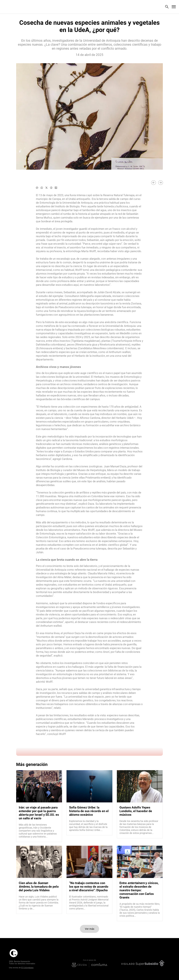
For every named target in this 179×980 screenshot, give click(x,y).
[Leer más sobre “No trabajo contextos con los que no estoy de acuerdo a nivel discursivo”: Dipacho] (89, 903)
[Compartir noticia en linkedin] (56, 188)
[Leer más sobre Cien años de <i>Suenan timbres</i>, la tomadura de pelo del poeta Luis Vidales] (39, 903)
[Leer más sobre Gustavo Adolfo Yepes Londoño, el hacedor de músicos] (140, 827)
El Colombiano (27, 968)
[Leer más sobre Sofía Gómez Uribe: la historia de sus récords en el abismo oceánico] (89, 826)
